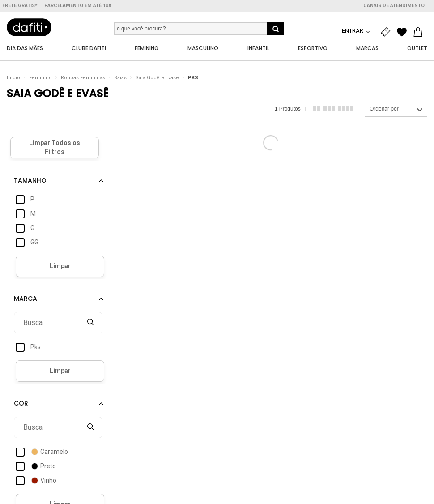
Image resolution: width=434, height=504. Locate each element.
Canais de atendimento (394, 6)
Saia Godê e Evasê (157, 78)
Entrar (353, 31)
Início (13, 78)
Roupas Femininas (83, 78)
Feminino (40, 78)
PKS (193, 78)
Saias (120, 78)
